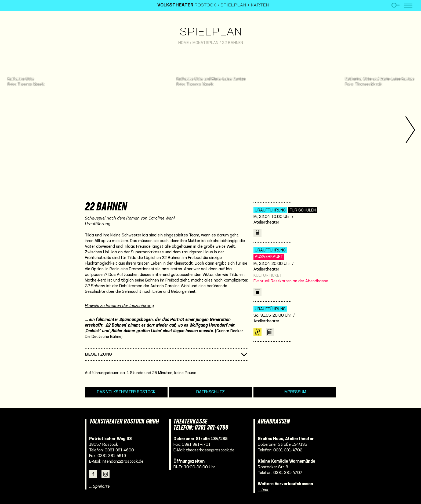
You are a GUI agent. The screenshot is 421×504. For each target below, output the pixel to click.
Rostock (187, 5)
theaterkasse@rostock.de (210, 450)
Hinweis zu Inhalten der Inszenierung (119, 306)
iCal (257, 233)
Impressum (295, 392)
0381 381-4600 (119, 450)
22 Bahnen (233, 43)
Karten (257, 332)
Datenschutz (210, 392)
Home (184, 43)
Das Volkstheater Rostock (126, 392)
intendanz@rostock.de (123, 462)
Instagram (106, 474)
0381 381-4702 (288, 450)
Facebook (93, 474)
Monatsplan (205, 43)
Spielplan (211, 33)
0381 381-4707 (288, 473)
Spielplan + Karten (245, 5)
